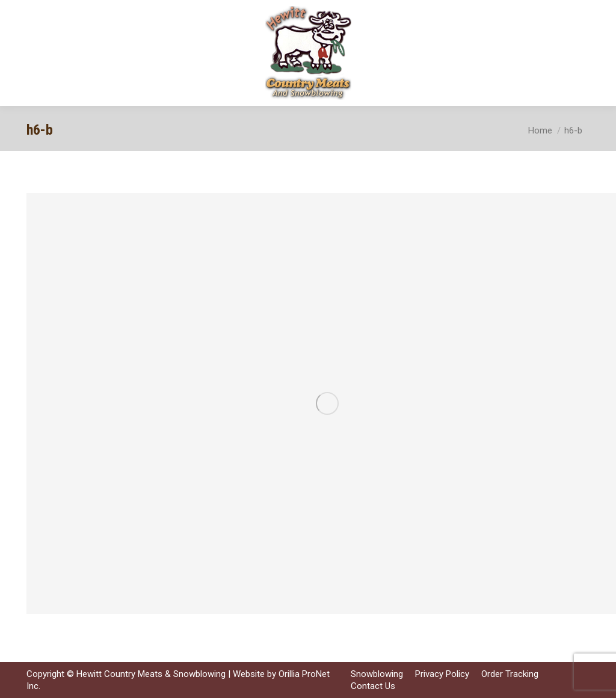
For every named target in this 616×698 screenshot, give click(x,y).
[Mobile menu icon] (597, 53)
